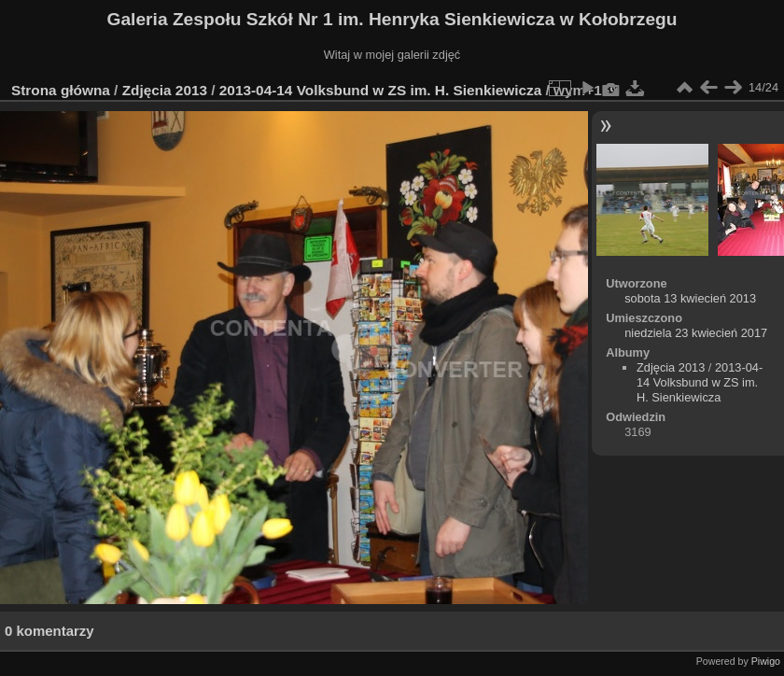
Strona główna (61, 90)
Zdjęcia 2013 (165, 90)
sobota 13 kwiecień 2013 (690, 298)
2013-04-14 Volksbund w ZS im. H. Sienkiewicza (383, 90)
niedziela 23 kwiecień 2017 (696, 333)
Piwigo (766, 661)
